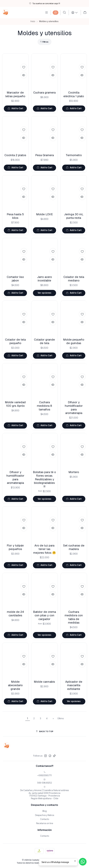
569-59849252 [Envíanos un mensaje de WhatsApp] (45, 781)
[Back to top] (45, 731)
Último (61, 718)
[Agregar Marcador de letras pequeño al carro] (15, 109)
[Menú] (47, 13)
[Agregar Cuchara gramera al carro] (44, 109)
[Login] (75, 13)
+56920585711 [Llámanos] (44, 774)
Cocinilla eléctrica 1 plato (74, 94)
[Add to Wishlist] (24, 67)
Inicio (33, 21)
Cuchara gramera (44, 93)
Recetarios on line (45, 823)
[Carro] (85, 13)
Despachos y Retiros (45, 815)
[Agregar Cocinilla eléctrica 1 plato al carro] (74, 109)
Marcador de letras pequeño (15, 94)
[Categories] (56, 13)
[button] (44, 42)
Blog (45, 811)
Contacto (45, 819)
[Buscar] (64, 13)
